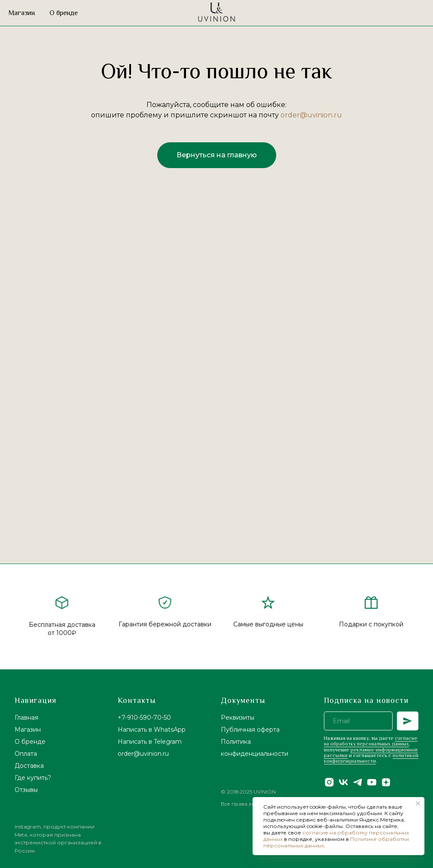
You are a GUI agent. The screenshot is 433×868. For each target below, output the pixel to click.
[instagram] (329, 782)
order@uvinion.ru (311, 115)
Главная (26, 718)
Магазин (22, 13)
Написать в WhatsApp (152, 730)
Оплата (26, 754)
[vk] (343, 782)
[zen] (386, 782)
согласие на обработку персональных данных (371, 741)
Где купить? (33, 778)
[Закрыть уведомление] (418, 804)
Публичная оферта (250, 730)
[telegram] (358, 782)
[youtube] (372, 782)
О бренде (64, 13)
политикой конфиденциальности (371, 758)
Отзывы (26, 790)
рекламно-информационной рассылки (371, 753)
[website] (397, 13)
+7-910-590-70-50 (144, 718)
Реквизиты (238, 718)
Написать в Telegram (150, 742)
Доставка (29, 766)
